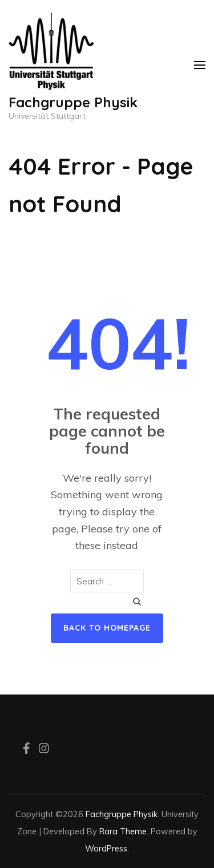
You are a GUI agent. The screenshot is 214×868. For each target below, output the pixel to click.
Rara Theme (123, 831)
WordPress (106, 848)
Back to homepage (107, 628)
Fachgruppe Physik (73, 102)
